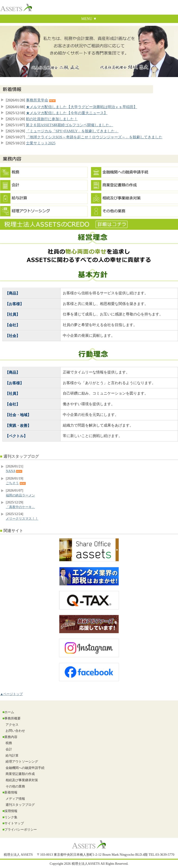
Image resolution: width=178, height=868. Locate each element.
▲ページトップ (11, 694)
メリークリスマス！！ (22, 518)
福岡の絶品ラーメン (20, 495)
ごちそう (12, 483)
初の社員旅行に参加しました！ (52, 119)
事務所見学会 (37, 100)
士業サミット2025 (41, 143)
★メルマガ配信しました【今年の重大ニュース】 (67, 113)
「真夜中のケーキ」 (20, 507)
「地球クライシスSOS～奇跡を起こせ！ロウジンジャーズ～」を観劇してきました (94, 137)
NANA (11, 471)
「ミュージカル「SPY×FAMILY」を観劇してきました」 (72, 131)
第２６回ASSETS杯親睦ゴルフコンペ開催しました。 (69, 125)
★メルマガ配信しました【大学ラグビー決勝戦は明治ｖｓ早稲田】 (82, 107)
